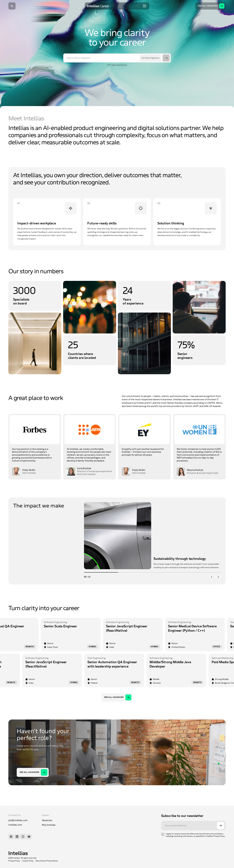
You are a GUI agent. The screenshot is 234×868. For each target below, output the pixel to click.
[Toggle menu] (144, 6)
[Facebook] (11, 837)
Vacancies (47, 820)
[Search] (12, 6)
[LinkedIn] (17, 837)
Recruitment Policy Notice (47, 861)
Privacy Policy (14, 861)
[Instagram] (23, 837)
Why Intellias (49, 825)
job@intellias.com (18, 820)
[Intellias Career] (98, 6)
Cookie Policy (28, 861)
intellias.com (15, 825)
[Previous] (212, 577)
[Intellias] (33, 853)
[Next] (218, 577)
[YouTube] (29, 837)
